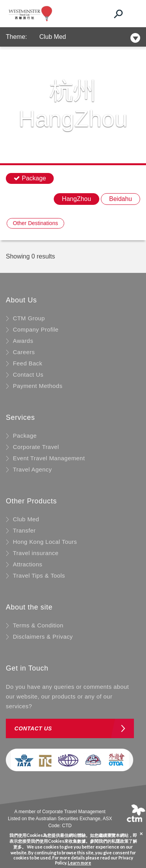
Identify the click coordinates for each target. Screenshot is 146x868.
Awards (23, 341)
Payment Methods (38, 386)
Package (25, 436)
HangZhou (77, 199)
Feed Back (28, 363)
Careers (24, 352)
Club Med (53, 37)
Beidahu (120, 199)
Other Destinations (35, 223)
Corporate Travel (36, 447)
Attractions (28, 564)
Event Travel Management (49, 458)
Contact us (33, 728)
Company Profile (36, 329)
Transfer (24, 530)
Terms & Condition (38, 625)
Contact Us (28, 375)
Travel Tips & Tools (39, 575)
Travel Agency (32, 469)
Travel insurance (36, 553)
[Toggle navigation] (132, 14)
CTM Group (29, 318)
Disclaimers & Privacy (43, 637)
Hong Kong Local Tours (45, 542)
